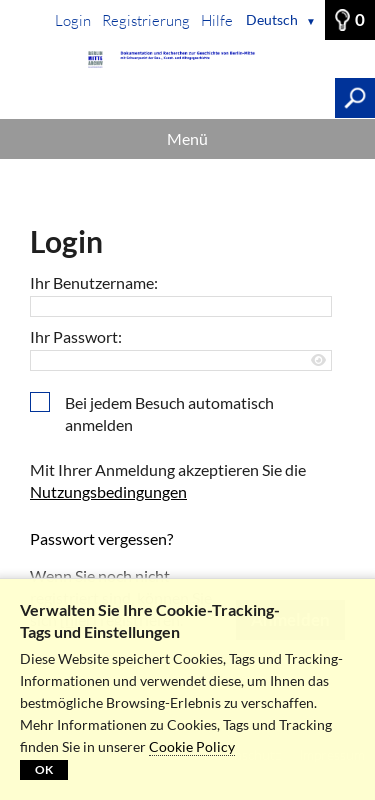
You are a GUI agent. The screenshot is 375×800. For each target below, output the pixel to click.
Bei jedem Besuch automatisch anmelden (169, 413)
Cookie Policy (192, 746)
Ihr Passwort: (76, 336)
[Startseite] (187, 59)
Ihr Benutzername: (94, 282)
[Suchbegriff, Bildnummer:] (167, 98)
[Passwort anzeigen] (319, 360)
